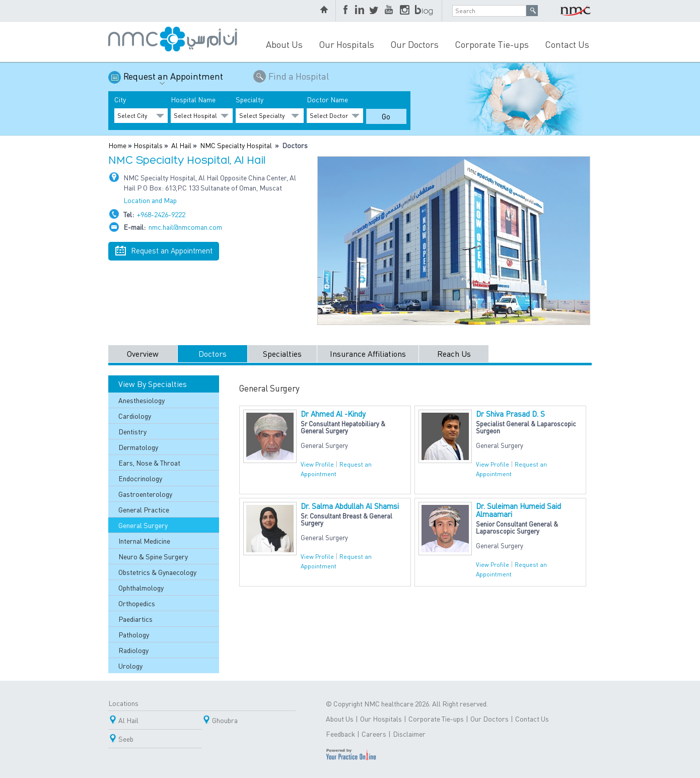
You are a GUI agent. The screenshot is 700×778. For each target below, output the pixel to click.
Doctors (213, 353)
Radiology (133, 650)
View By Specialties (153, 384)
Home (117, 145)
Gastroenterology (145, 494)
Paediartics (135, 619)
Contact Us (567, 44)
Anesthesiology (142, 400)
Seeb (126, 739)
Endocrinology (140, 478)
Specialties (282, 353)
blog (425, 11)
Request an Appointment (173, 80)
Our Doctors (414, 44)
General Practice (144, 509)
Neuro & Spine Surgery (153, 556)
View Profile (317, 464)
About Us (284, 44)
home (325, 11)
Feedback (340, 734)
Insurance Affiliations (368, 353)
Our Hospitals (346, 44)
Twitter (375, 11)
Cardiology (135, 416)
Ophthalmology (141, 588)
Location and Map (150, 200)
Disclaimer (409, 734)
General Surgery (143, 525)
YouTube (390, 11)
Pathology (134, 634)
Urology (130, 666)
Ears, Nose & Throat (149, 463)
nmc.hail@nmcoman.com (185, 227)
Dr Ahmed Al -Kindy (333, 414)
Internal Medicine (144, 541)
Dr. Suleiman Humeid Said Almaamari (518, 510)
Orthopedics (137, 603)
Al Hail (181, 145)
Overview (143, 353)
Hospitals (148, 145)
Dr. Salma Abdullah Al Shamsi (350, 506)
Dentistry (132, 431)
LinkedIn (360, 11)
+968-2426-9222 (161, 214)
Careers (374, 734)
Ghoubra (225, 720)
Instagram (405, 11)
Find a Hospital (299, 76)
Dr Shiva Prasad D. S (510, 414)
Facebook (346, 11)
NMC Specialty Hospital (236, 145)
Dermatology (138, 447)
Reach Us (454, 353)
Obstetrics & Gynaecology (157, 572)
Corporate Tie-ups (492, 44)
